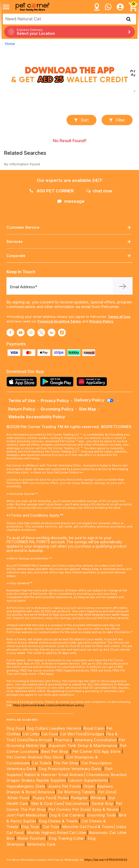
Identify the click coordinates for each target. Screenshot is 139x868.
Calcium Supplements (88, 780)
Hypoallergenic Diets (26, 786)
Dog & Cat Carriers (67, 815)
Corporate (69, 256)
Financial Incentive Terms (59, 321)
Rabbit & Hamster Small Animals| (55, 775)
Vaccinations (77, 803)
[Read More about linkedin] (52, 333)
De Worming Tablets (76, 792)
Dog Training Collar (66, 838)
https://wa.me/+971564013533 (106, 860)
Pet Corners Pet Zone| (70, 809)
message (71, 201)
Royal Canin (94, 728)
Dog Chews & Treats (58, 821)
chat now (99, 191)
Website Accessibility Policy (37, 417)
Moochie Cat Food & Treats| (89, 827)
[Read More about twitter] (41, 333)
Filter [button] (117, 120)
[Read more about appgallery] (93, 382)
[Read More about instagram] (31, 333)
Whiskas (98, 798)
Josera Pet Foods (64, 786)
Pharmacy (63, 740)
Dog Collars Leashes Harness (54, 728)
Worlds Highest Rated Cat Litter (56, 833)
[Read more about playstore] (58, 382)
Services (69, 242)
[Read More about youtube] (21, 333)
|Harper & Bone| (22, 792)
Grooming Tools (101, 815)
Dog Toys (30, 827)
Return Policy (22, 409)
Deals (22, 740)
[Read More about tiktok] (62, 333)
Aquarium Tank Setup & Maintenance (83, 746)
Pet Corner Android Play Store (35, 757)
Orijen (90, 786)
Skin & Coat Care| (48, 803)
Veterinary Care (42, 844)
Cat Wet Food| (73, 734)
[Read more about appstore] (23, 382)
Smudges (96, 734)
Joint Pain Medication (26, 815)
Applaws (105, 786)
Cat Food (50, 734)
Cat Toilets (42, 763)
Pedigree (79, 798)
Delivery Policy (94, 400)
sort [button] (81, 120)
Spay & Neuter (106, 809)
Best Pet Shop (55, 751)
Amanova (46, 792)
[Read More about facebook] (10, 333)
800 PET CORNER (52, 191)
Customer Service (69, 228)
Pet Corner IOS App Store (96, 751)
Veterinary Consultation (96, 740)
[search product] (129, 19)
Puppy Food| (44, 798)
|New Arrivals (40, 740)
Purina (63, 798)
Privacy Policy (101, 321)
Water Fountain (32, 838)
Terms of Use (119, 317)
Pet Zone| (107, 792)
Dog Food (16, 728)
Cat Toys (51, 827)
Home (10, 44)
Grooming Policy (57, 409)
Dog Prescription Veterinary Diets (71, 769)
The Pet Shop (66, 763)
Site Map (88, 409)
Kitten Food (18, 798)
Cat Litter (31, 734)
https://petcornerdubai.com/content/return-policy (48, 705)
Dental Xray (103, 803)
